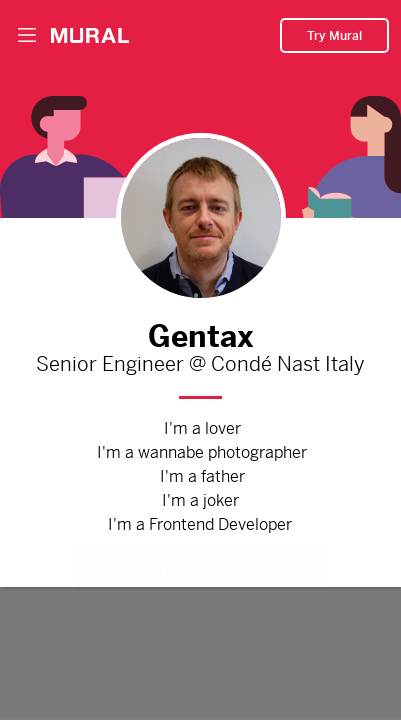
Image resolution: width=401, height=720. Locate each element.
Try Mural (334, 31)
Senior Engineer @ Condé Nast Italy (201, 365)
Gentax (201, 332)
